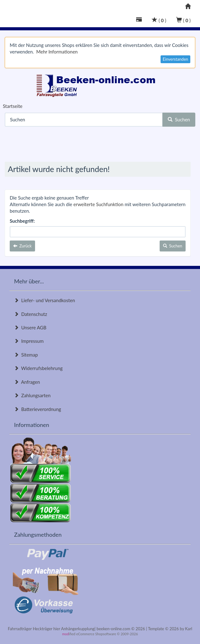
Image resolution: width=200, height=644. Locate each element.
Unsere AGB (30, 327)
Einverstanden (175, 59)
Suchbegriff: (22, 221)
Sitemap (26, 355)
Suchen (179, 119)
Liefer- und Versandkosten (45, 300)
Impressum (29, 341)
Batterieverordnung (38, 409)
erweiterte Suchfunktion (99, 204)
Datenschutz (31, 314)
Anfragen (27, 382)
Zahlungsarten (32, 395)
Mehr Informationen (57, 52)
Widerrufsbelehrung (38, 368)
